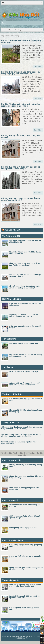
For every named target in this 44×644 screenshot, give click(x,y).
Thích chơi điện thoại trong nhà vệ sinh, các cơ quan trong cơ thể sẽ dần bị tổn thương (22, 428)
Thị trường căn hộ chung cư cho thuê (24, 343)
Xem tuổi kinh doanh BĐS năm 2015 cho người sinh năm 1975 (25, 597)
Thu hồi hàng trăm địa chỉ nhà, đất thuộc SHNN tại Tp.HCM (25, 276)
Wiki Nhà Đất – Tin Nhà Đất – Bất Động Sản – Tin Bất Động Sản (25, 637)
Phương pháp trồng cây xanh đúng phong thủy (25, 466)
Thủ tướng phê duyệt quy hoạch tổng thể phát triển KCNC (25, 241)
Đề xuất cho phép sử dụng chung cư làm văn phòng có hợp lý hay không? (25, 287)
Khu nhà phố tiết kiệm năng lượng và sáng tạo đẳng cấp (26, 411)
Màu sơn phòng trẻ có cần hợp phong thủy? (24, 608)
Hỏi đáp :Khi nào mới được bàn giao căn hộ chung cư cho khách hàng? (21, 168)
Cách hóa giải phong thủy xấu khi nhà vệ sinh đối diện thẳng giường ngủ (25, 585)
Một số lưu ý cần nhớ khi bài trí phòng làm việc (26, 557)
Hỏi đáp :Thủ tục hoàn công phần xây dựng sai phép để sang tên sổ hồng (21, 105)
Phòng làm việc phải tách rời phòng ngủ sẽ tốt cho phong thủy (26, 568)
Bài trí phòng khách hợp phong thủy (23, 528)
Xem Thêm (38, 66)
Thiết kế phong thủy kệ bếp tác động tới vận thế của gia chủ (25, 517)
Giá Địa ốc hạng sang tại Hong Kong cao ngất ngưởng (25, 304)
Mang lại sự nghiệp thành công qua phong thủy (26, 546)
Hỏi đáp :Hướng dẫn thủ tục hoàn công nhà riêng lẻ (21, 136)
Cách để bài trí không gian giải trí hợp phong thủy (24, 488)
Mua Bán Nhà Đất (12, 230)
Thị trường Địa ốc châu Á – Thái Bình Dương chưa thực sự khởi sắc (24, 316)
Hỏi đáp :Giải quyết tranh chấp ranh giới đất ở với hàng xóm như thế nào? (25, 384)
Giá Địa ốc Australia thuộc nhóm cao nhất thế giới (25, 327)
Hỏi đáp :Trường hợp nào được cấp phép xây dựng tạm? (21, 41)
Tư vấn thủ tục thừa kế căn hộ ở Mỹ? (23, 372)
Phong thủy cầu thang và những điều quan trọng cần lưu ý (26, 477)
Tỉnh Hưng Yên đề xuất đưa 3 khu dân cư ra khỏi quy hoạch (25, 253)
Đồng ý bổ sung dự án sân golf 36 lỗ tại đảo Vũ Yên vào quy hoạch (24, 264)
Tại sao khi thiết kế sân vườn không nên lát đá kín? (25, 506)
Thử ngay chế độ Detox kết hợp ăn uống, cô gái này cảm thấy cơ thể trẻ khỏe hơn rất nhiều (21, 435)
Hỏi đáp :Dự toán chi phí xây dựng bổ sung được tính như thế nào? (20, 199)
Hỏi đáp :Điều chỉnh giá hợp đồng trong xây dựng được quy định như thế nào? (21, 73)
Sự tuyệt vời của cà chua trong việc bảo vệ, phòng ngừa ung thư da (21, 443)
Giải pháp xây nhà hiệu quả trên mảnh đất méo (26, 399)
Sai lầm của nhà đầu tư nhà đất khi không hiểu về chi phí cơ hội (25, 356)
